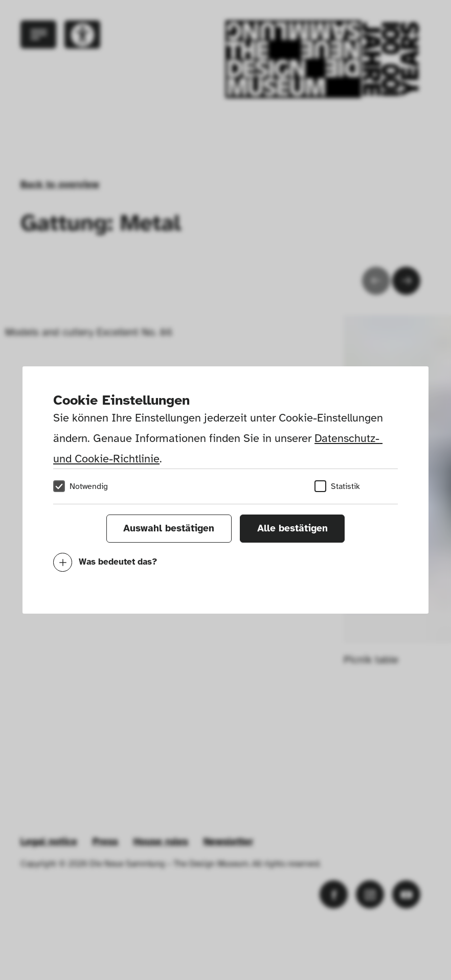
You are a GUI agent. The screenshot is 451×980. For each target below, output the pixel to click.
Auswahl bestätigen (169, 528)
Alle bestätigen (292, 528)
